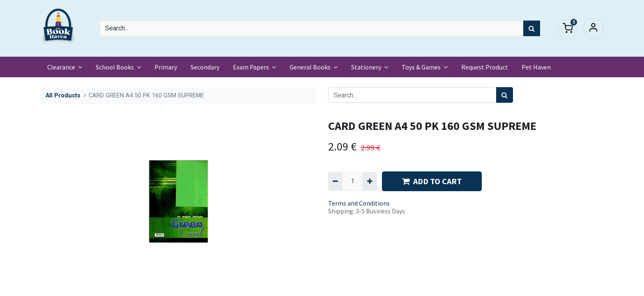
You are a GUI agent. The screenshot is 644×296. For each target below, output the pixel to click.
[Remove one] (335, 181)
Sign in (593, 28)
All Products (63, 96)
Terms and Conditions (359, 203)
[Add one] (369, 181)
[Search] (532, 28)
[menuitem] (166, 67)
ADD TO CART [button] (432, 181)
